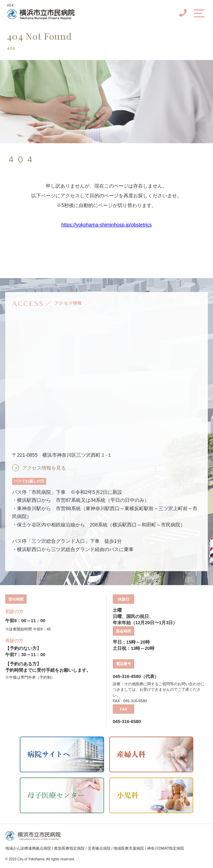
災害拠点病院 (99, 848)
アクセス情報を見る (44, 468)
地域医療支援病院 (129, 848)
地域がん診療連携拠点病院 (28, 848)
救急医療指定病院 (69, 848)
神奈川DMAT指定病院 (166, 848)
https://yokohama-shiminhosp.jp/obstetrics (107, 225)
